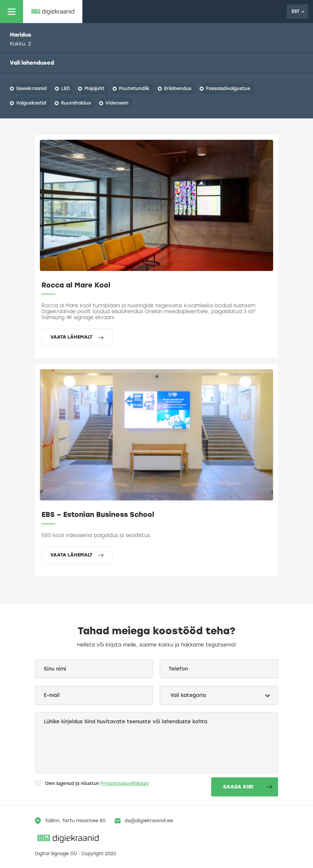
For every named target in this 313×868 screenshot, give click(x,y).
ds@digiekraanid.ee (144, 821)
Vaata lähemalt (77, 337)
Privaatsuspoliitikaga (125, 783)
